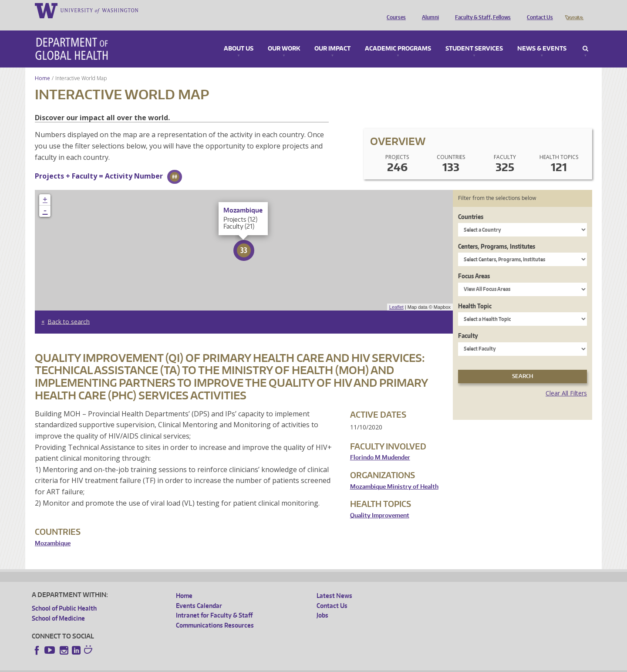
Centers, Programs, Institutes (497, 234)
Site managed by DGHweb (234, 665)
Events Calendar (199, 593)
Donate (574, 10)
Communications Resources (215, 613)
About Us (239, 37)
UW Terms (182, 665)
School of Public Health (64, 596)
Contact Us (538, 10)
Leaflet (396, 295)
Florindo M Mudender (380, 445)
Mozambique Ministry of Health (394, 474)
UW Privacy (147, 665)
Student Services (474, 37)
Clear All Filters (566, 381)
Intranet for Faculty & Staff (214, 603)
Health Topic (475, 294)
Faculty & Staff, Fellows (481, 10)
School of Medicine (58, 606)
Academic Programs (398, 37)
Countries (471, 204)
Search (585, 37)
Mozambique (53, 531)
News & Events (542, 37)
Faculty (468, 323)
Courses (394, 10)
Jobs (322, 603)
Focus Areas (474, 264)
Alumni (428, 10)
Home (42, 66)
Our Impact (332, 37)
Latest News (334, 583)
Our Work (284, 37)
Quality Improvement (380, 503)
